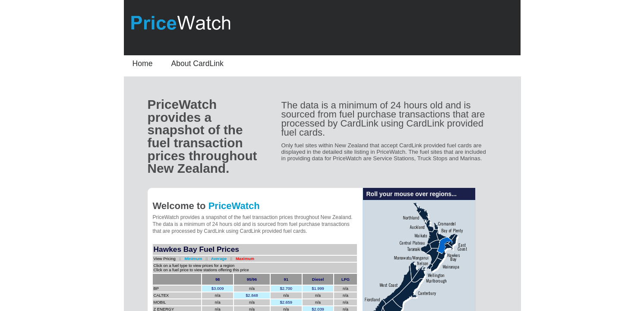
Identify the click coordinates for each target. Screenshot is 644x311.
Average (218, 259)
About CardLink (197, 63)
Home (143, 63)
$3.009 (218, 289)
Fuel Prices (201, 249)
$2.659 (286, 302)
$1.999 (318, 289)
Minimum (193, 259)
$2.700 (286, 289)
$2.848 (252, 295)
